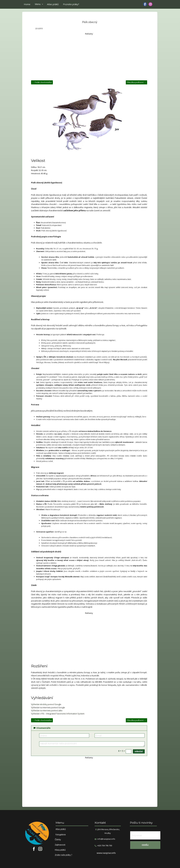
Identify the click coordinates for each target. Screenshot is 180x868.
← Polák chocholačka (42, 82)
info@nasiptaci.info (106, 839)
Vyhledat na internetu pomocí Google (48, 707)
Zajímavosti (60, 845)
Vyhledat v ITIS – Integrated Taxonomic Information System (58, 714)
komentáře (42, 728)
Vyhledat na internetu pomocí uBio (47, 710)
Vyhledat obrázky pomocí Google (46, 704)
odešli (145, 845)
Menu (38, 4)
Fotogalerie (61, 835)
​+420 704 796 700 (103, 846)
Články (58, 840)
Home (27, 4)
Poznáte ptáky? (71, 4)
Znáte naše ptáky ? (63, 855)
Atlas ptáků (53, 4)
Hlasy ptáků (60, 850)
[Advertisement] (89, 56)
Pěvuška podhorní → (136, 82)
